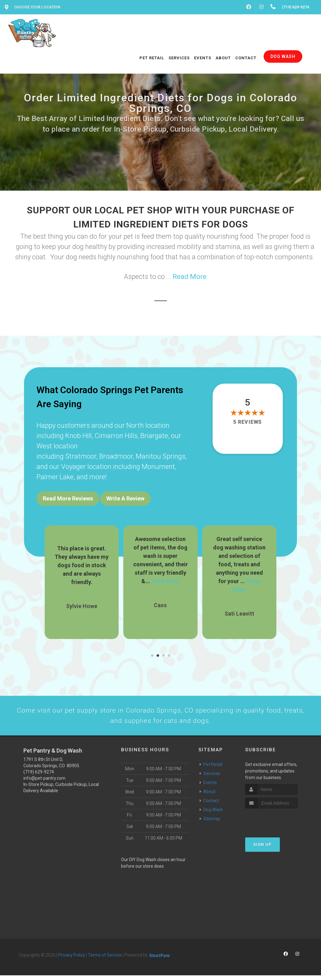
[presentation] (278, 825)
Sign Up (263, 849)
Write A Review (125, 498)
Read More (190, 277)
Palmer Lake (55, 477)
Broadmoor (116, 456)
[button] (152, 651)
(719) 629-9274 (39, 777)
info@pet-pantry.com (44, 783)
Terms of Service (105, 960)
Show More (165, 577)
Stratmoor (81, 456)
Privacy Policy (72, 960)
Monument (158, 467)
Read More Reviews (68, 498)
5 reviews (248, 422)
